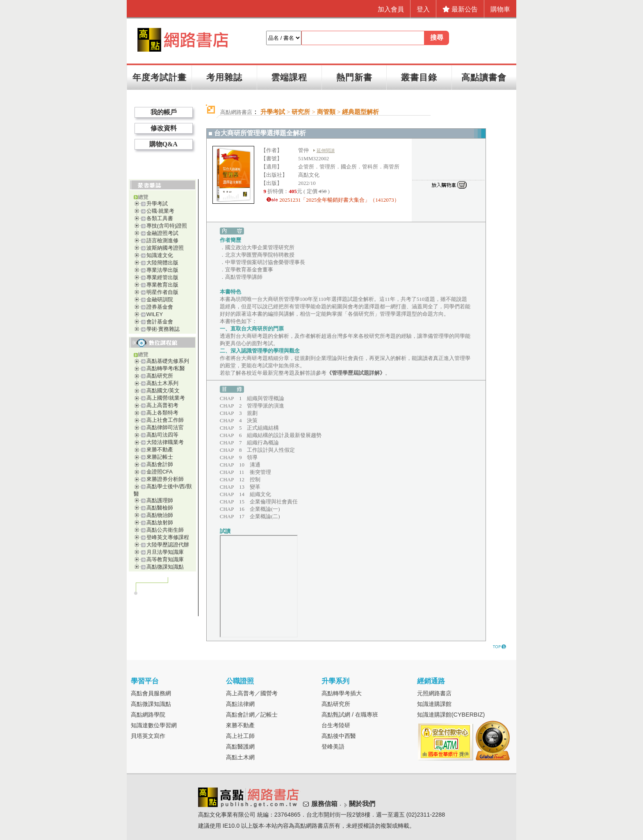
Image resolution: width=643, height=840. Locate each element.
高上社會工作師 (165, 420)
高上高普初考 (162, 405)
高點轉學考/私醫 (166, 368)
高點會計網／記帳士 (252, 715)
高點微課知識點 (165, 567)
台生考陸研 (336, 725)
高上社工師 (240, 736)
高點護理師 (160, 500)
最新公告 (460, 9)
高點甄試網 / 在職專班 (350, 715)
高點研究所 (160, 376)
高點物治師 (160, 515)
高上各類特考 (162, 413)
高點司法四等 (162, 435)
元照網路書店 (434, 693)
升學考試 (157, 204)
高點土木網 (240, 757)
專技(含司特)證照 (167, 226)
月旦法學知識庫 (165, 552)
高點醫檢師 (160, 508)
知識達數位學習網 (154, 725)
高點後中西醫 (339, 736)
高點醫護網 (240, 747)
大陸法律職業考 (165, 442)
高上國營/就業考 (166, 398)
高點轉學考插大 (342, 693)
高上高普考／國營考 (252, 693)
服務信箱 (324, 804)
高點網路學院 (148, 715)
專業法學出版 (162, 270)
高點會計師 (160, 464)
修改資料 (164, 128)
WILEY (155, 314)
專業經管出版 (162, 277)
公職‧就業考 (160, 211)
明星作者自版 (162, 292)
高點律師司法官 (165, 427)
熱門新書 (354, 77)
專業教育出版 (162, 285)
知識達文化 (160, 255)
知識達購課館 (434, 704)
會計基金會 (160, 322)
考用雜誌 (224, 77)
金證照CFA (160, 472)
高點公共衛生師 (165, 530)
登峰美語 (333, 747)
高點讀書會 (484, 77)
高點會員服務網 (151, 693)
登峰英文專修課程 (168, 537)
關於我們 (362, 804)
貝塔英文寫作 (148, 736)
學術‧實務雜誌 (163, 329)
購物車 (500, 9)
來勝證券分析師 (165, 479)
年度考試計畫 (160, 77)
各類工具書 (160, 218)
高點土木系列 (162, 383)
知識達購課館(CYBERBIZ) (451, 715)
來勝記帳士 (160, 457)
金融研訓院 (160, 299)
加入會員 (391, 9)
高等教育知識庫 (165, 559)
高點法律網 (240, 704)
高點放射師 (160, 522)
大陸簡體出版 (162, 263)
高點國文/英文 (163, 390)
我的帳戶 (164, 112)
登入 (423, 9)
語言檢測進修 (162, 240)
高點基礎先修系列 (168, 361)
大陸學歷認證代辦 (168, 545)
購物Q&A (163, 144)
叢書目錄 (419, 77)
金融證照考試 (162, 233)
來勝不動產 (160, 450)
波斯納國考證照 (165, 248)
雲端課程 (289, 77)
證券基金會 (160, 307)
